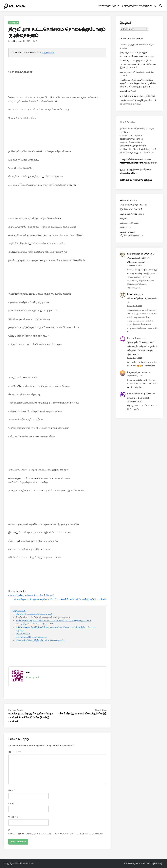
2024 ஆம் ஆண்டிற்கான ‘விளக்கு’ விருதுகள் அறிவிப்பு (141, 258)
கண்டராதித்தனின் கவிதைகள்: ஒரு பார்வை (35, 624)
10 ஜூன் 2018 (48, 52)
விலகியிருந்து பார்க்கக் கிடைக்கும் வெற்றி (31, 595)
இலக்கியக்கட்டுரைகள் (131, 209)
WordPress (141, 863)
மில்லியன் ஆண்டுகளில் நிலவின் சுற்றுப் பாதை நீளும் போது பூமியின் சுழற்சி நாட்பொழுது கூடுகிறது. (138, 83)
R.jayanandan (134, 254)
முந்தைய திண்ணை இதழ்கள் (137, 6)
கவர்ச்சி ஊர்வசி (23, 634)
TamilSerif (132, 173)
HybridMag (157, 863)
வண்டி (148, 372)
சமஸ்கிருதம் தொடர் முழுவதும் (136, 180)
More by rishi (32, 677)
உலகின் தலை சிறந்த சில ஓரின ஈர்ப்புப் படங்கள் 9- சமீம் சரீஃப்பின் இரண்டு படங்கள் (60, 599)
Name (12, 790)
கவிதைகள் (14, 23)
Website (13, 817)
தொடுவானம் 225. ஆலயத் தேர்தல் (31, 637)
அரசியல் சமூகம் (128, 200)
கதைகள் (124, 218)
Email (12, 804)
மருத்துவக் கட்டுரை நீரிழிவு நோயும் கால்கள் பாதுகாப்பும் (41, 640)
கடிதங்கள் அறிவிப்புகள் (132, 214)
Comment (15, 752)
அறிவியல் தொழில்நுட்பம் (133, 205)
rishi (13, 41)
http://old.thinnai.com (131, 163)
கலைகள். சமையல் (129, 223)
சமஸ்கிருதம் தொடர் (109, 6)
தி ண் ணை (15, 6)
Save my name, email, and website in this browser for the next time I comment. (56, 834)
